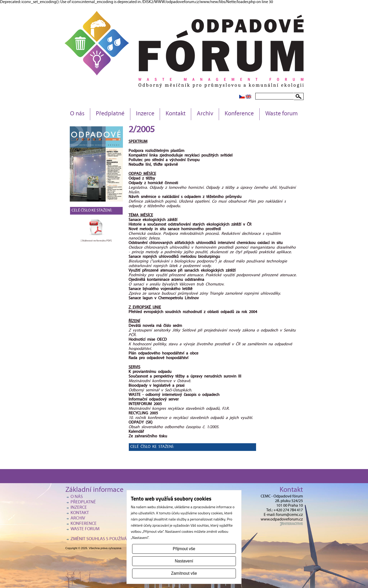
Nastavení (184, 561)
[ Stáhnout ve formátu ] (96, 241)
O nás (77, 114)
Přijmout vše (184, 549)
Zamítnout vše (184, 573)
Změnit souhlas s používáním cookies (111, 539)
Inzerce (145, 114)
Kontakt (176, 114)
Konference (239, 114)
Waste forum (281, 114)
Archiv (205, 114)
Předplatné (110, 114)
